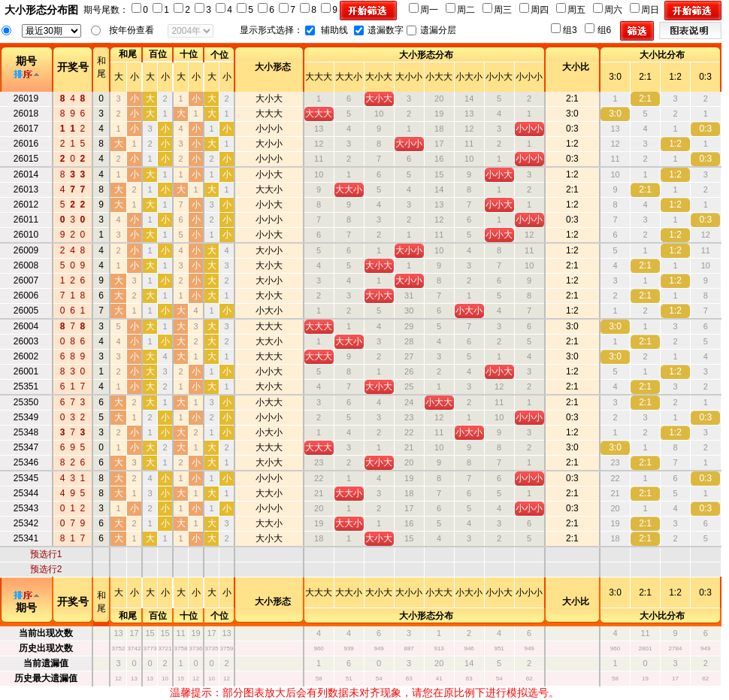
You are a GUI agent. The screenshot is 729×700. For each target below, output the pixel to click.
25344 (26, 493)
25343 (26, 508)
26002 (26, 356)
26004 (26, 326)
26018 (26, 114)
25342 (26, 523)
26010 (26, 235)
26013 (26, 189)
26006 (26, 295)
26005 (26, 311)
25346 (26, 462)
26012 (26, 205)
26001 (26, 371)
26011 (26, 220)
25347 (26, 447)
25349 (26, 417)
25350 (26, 402)
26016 (26, 144)
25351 (26, 386)
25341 (26, 538)
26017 (26, 129)
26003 (26, 341)
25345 (26, 478)
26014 (26, 174)
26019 (26, 98)
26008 (26, 265)
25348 (26, 432)
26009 (26, 250)
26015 (26, 159)
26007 (26, 280)
